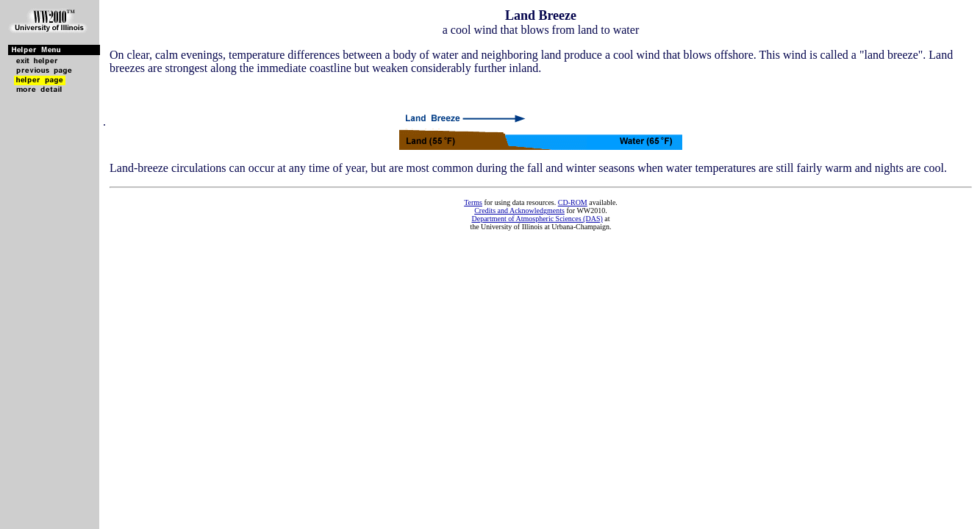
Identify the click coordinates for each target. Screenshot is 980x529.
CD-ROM (573, 202)
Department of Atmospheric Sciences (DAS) (537, 219)
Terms (473, 202)
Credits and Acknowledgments (519, 210)
